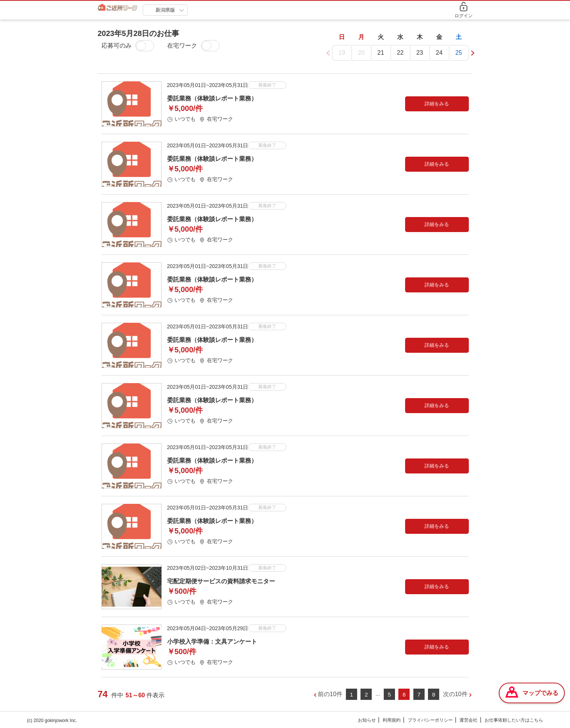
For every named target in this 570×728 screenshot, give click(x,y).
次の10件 (455, 694)
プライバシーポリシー (430, 721)
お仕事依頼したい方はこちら (514, 721)
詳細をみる (437, 104)
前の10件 (330, 694)
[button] (471, 53)
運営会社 (468, 721)
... (378, 694)
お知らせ (367, 721)
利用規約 (392, 721)
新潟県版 (165, 10)
